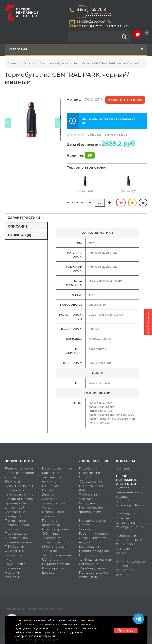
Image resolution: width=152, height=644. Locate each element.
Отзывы (85, 477)
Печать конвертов (19, 499)
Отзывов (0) (20, 235)
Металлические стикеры (17, 527)
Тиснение (49, 551)
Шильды (48, 572)
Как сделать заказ (93, 520)
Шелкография (53, 568)
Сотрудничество (92, 503)
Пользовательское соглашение (94, 574)
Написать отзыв (116, 134)
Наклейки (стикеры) (12, 574)
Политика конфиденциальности (95, 557)
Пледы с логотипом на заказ (20, 475)
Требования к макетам (90, 496)
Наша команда (90, 473)
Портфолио (88, 468)
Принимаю (125, 630)
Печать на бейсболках (51, 522)
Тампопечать (52, 538)
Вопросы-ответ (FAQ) (91, 488)
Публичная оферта (94, 551)
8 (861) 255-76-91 (92, 10)
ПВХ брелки (14, 546)
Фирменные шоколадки (14, 553)
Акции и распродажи (89, 544)
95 (90, 155)
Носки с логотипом (57, 468)
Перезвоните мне (99, 13)
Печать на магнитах (20, 542)
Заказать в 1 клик (125, 100)
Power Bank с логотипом (15, 566)
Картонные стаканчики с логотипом (52, 477)
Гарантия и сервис (94, 533)
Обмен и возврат (92, 538)
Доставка (86, 529)
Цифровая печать (56, 564)
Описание (18, 226)
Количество (76, 202)
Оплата (85, 525)
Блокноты (12, 481)
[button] (148, 322)
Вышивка (49, 490)
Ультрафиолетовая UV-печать (57, 557)
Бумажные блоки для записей (18, 505)
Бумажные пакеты (19, 486)
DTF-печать (51, 486)
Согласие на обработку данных (93, 566)
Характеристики (24, 217)
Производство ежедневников (16, 535)
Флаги (10, 559)
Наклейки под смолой (53, 514)
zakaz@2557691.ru (94, 21)
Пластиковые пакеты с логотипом (20, 492)
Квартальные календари (15, 514)
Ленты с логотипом (20, 468)
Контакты (123, 468)
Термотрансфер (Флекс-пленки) (55, 544)
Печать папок (15, 520)
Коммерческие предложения (91, 509)
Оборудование (91, 481)
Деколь (47, 494)
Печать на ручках (55, 529)
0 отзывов (95, 134)
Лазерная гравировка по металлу (53, 503)
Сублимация (52, 533)
